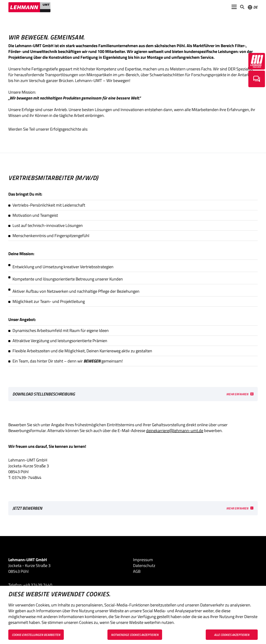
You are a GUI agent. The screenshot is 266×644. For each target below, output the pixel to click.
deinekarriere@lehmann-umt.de (175, 430)
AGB (137, 571)
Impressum (143, 560)
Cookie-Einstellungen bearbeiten (36, 635)
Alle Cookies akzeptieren (232, 635)
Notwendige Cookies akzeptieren (135, 635)
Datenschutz (144, 566)
